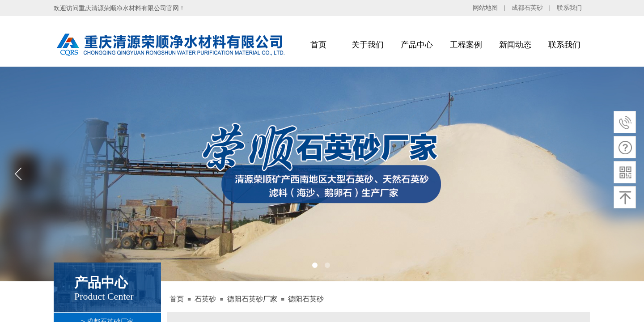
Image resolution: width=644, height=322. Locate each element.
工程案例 (466, 45)
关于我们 (368, 45)
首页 (318, 45)
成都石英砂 (527, 8)
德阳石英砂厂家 (252, 299)
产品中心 (417, 45)
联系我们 (569, 8)
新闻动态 (515, 45)
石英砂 (205, 299)
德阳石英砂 (306, 299)
